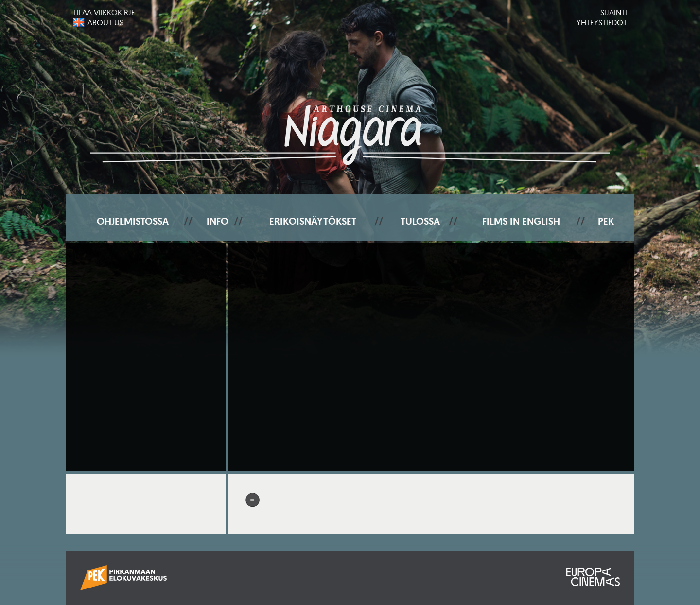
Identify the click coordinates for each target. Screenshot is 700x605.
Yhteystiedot (602, 22)
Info (218, 221)
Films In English (521, 221)
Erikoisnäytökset (313, 221)
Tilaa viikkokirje (104, 12)
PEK (606, 221)
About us (105, 22)
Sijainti (614, 12)
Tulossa (420, 221)
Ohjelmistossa (133, 221)
